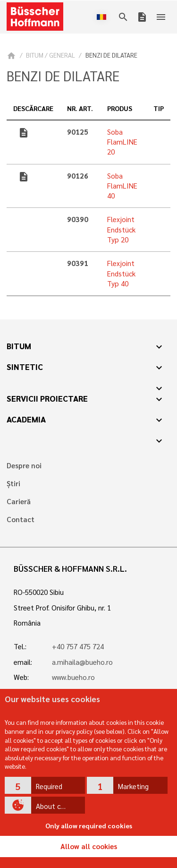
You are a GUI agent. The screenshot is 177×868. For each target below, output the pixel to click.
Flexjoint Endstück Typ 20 (121, 229)
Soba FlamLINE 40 (122, 186)
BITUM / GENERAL (51, 55)
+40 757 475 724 (78, 646)
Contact (21, 520)
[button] (45, 785)
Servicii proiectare (47, 398)
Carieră (19, 502)
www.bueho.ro (73, 677)
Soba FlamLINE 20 (122, 142)
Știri (13, 484)
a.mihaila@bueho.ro (82, 662)
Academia (26, 419)
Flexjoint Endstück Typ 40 (121, 273)
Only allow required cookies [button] (89, 825)
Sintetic (25, 367)
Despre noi (24, 466)
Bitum (19, 346)
